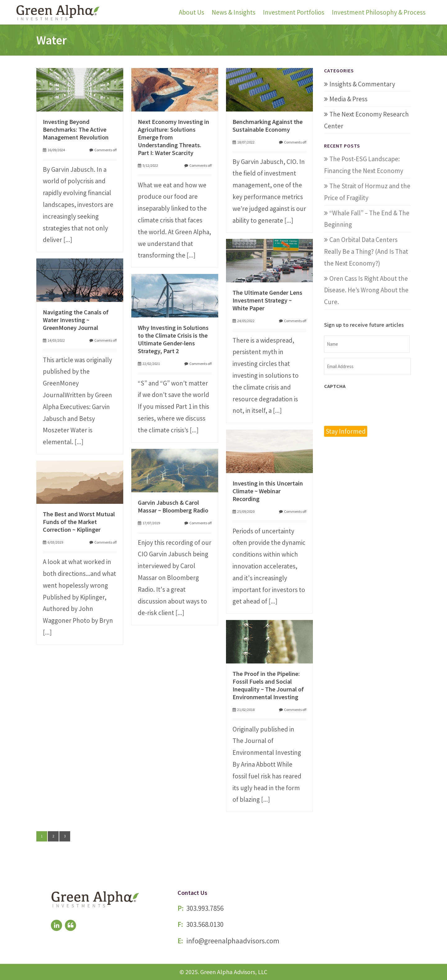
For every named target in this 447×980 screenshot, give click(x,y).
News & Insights (234, 12)
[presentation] (371, 407)
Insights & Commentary (362, 84)
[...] (68, 240)
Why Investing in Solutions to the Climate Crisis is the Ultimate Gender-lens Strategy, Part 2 (173, 339)
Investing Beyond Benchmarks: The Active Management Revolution (76, 129)
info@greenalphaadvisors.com (233, 941)
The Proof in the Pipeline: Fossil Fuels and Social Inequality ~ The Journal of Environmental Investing (268, 685)
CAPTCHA (335, 386)
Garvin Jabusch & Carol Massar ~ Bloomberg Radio (173, 506)
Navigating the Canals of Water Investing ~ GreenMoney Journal (76, 320)
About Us (192, 12)
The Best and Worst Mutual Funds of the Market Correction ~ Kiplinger (79, 522)
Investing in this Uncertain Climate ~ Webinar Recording (268, 491)
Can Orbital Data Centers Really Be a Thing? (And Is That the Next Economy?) (366, 251)
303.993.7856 (205, 908)
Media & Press (348, 99)
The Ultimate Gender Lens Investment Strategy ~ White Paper (267, 300)
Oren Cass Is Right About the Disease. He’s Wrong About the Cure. (366, 290)
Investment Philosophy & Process (379, 12)
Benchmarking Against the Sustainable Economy (268, 125)
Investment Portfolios (294, 12)
